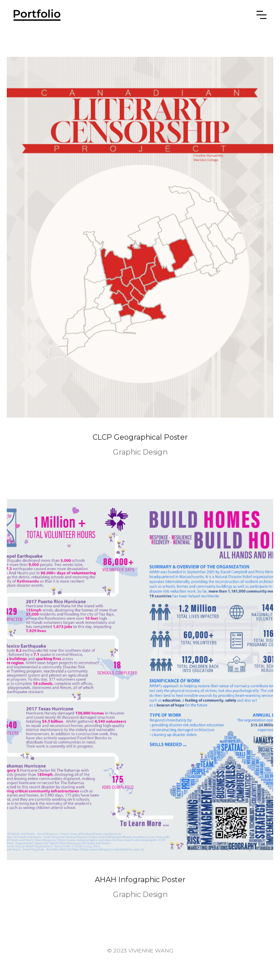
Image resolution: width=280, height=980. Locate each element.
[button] (261, 15)
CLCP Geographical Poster (140, 437)
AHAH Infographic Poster (140, 880)
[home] (37, 15)
